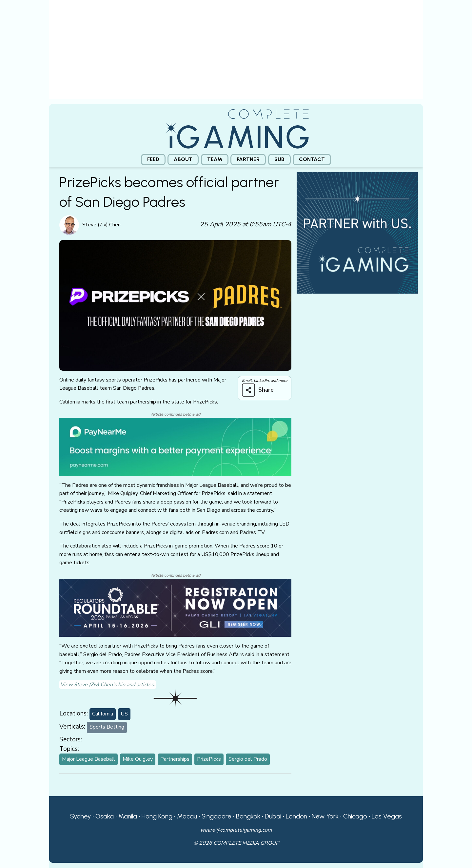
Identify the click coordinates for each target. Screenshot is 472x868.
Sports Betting (107, 727)
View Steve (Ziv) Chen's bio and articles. (108, 685)
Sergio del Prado (248, 759)
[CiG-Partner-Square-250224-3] (357, 232)
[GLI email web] (175, 607)
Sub (279, 159)
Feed (153, 159)
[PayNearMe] (175, 446)
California (103, 714)
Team (215, 159)
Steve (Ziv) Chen (101, 225)
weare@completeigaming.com (236, 830)
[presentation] (236, 52)
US (124, 714)
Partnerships (175, 759)
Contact (312, 159)
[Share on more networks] (260, 390)
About (183, 159)
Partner (248, 159)
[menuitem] (153, 160)
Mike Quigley (138, 759)
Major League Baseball (88, 759)
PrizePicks (209, 759)
